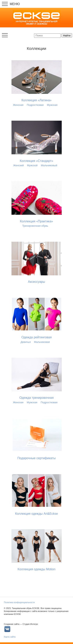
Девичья (26, 342)
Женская (18, 105)
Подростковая (35, 105)
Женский (18, 165)
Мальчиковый (49, 165)
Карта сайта (10, 637)
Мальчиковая (42, 342)
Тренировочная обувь (35, 226)
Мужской (32, 165)
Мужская (52, 105)
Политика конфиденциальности (19, 602)
